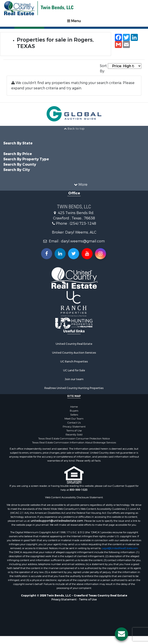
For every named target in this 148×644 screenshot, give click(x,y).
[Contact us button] (121, 634)
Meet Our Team (74, 419)
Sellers (74, 415)
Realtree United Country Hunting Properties (74, 388)
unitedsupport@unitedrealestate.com (57, 521)
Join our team (74, 379)
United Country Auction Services (74, 353)
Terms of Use (74, 431)
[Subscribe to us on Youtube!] (87, 254)
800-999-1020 (78, 490)
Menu (74, 21)
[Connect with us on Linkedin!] (60, 254)
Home (74, 407)
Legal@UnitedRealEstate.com (120, 548)
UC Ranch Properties (74, 362)
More (81, 185)
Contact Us (74, 423)
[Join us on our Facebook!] (47, 254)
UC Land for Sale (74, 370)
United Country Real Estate (74, 344)
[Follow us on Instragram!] (101, 254)
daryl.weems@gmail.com (83, 241)
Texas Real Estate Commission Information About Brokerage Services (74, 443)
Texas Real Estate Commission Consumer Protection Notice (74, 439)
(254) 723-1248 (83, 223)
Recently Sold (74, 435)
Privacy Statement (74, 427)
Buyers (74, 411)
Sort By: (103, 68)
